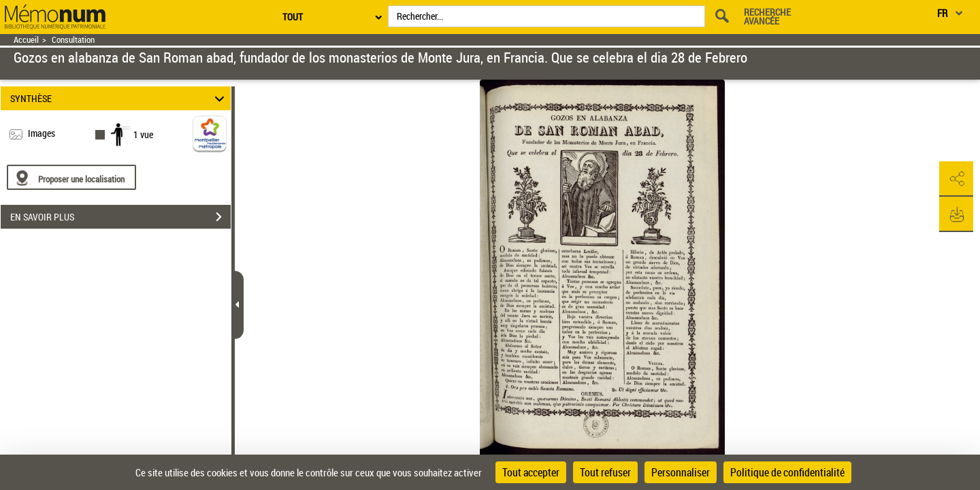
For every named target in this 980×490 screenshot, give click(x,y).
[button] (956, 179)
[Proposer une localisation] (71, 177)
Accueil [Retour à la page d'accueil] (26, 40)
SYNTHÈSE (119, 98)
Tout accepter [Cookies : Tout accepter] (531, 472)
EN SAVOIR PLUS (120, 217)
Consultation (73, 40)
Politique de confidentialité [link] (787, 472)
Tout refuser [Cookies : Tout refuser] (605, 472)
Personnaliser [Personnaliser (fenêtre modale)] (681, 472)
